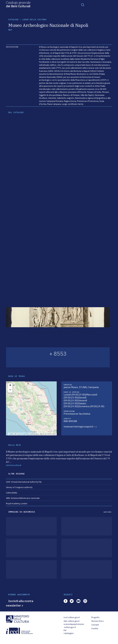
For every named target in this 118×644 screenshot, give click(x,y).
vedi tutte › (108, 512)
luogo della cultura (34, 20)
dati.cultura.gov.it (72, 621)
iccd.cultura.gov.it (72, 617)
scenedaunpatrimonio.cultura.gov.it (74, 626)
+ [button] (10, 386)
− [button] (10, 390)
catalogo (13, 20)
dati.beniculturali (14, 465)
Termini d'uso (97, 621)
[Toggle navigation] (83, 5)
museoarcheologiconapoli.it (79, 427)
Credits (95, 628)
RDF (10, 30)
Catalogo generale (18, 4)
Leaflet (11, 434)
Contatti (95, 625)
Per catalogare (69, 632)
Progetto (95, 617)
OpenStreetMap (23, 434)
